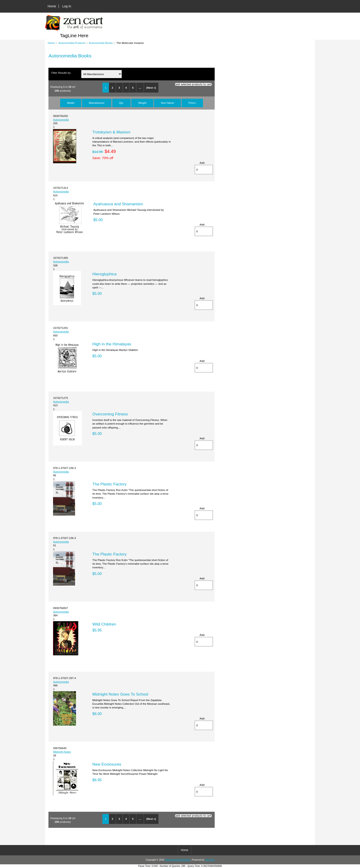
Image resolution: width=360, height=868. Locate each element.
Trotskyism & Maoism (111, 132)
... (140, 88)
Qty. (121, 103)
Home (52, 6)
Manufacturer (97, 103)
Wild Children (104, 624)
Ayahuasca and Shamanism (118, 204)
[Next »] (151, 88)
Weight (142, 103)
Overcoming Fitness (110, 414)
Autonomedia (61, 120)
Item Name (167, 103)
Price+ (192, 103)
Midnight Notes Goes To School (120, 694)
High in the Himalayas (112, 344)
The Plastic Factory (109, 484)
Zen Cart (210, 860)
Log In (67, 6)
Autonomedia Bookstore (178, 860)
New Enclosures (107, 764)
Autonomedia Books (101, 43)
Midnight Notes (62, 752)
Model (71, 103)
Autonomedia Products (72, 43)
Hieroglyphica (104, 274)
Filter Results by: (61, 73)
